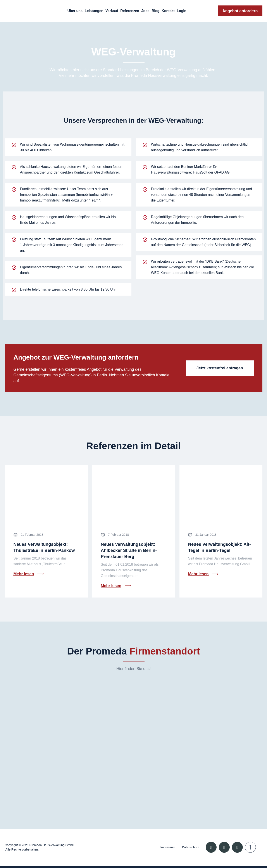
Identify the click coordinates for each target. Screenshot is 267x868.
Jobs (145, 11)
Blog (156, 11)
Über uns (75, 11)
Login (182, 11)
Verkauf (112, 11)
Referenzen (130, 11)
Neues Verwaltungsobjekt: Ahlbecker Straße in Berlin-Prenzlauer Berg (129, 550)
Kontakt (168, 11)
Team (94, 200)
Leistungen (94, 11)
